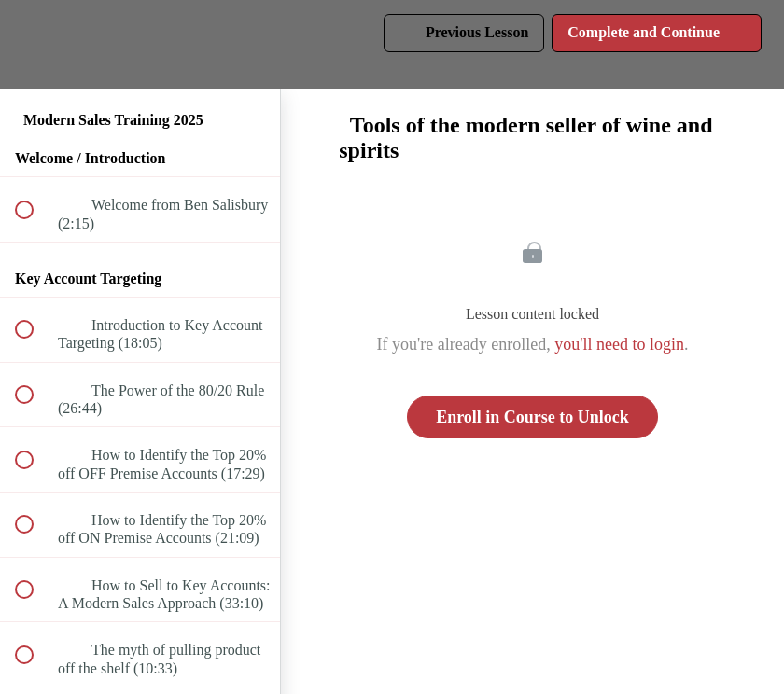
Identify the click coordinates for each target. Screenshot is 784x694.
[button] (35, 44)
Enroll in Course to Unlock (532, 417)
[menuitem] (140, 44)
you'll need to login (619, 344)
